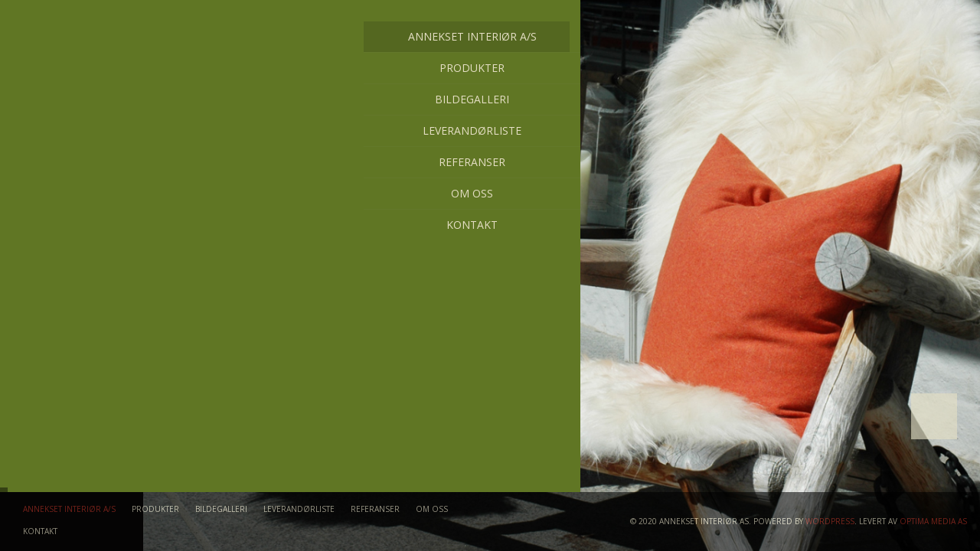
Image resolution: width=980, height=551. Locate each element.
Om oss (108, 193)
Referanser (108, 162)
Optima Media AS (933, 521)
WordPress (830, 521)
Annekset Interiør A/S (108, 37)
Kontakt (108, 225)
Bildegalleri (108, 99)
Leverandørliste (108, 130)
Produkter (108, 68)
